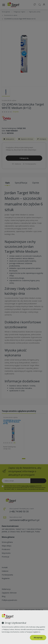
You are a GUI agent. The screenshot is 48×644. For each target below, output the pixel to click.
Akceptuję (38, 638)
